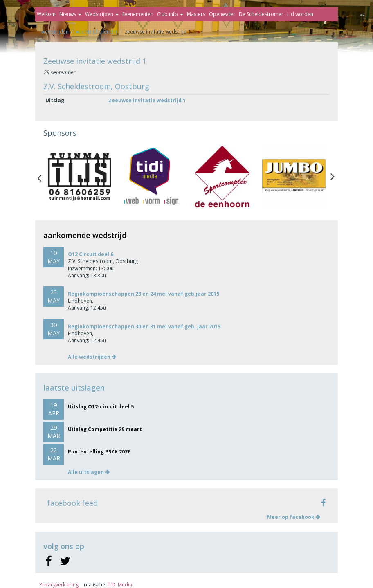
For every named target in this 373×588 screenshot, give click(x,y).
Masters (196, 14)
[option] (79, 176)
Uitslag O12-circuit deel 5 (101, 407)
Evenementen (138, 14)
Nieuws (70, 14)
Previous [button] (43, 176)
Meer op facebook (294, 517)
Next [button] (333, 176)
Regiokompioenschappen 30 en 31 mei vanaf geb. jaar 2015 (144, 327)
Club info (170, 14)
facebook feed (73, 503)
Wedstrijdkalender (97, 32)
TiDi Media (120, 585)
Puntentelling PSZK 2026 (99, 452)
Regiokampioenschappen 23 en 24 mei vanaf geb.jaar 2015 (144, 294)
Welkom (46, 14)
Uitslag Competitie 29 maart (105, 429)
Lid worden (300, 14)
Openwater (222, 14)
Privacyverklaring (59, 585)
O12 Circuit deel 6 (91, 254)
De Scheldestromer (261, 14)
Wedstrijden (102, 14)
